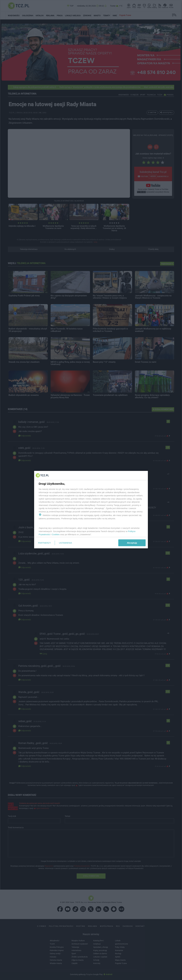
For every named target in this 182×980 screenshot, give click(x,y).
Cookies (56, 534)
